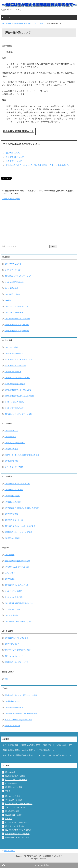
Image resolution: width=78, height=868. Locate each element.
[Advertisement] (20, 222)
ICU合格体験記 (11, 783)
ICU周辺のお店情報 (12, 538)
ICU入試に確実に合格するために (17, 378)
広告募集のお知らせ (12, 726)
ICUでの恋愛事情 (11, 615)
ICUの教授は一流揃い (13, 294)
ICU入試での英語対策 (13, 372)
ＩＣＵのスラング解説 (13, 591)
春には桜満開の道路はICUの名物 (17, 561)
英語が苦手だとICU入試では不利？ (18, 650)
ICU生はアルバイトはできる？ (16, 638)
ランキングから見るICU (14, 597)
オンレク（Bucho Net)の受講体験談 (18, 720)
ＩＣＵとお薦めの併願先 (14, 402)
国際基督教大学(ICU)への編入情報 (18, 390)
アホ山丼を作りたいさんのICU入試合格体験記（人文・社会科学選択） (38, 165)
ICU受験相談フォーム (13, 701)
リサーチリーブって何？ (14, 467)
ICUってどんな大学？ (13, 264)
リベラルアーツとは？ (13, 270)
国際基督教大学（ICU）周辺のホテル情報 (21, 695)
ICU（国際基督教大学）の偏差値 (17, 319)
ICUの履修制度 (10, 437)
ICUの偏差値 (10, 772)
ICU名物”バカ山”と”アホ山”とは (17, 567)
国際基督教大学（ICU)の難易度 (17, 325)
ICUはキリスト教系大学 (14, 313)
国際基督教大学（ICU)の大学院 (17, 331)
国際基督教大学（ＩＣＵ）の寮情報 (18, 532)
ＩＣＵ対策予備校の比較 (14, 408)
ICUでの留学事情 (11, 461)
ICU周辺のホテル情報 (14, 787)
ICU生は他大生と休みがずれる (16, 585)
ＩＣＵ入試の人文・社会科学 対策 (18, 360)
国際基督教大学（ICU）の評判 (16, 662)
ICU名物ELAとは (11, 449)
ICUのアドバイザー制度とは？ (16, 306)
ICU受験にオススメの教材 (15, 776)
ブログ (8, 791)
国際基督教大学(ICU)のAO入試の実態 (19, 396)
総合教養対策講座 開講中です (18, 131)
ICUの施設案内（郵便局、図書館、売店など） (22, 508)
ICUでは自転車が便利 (13, 502)
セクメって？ (10, 573)
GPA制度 (8, 300)
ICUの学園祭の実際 (12, 496)
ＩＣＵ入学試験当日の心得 (15, 384)
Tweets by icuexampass (11, 199)
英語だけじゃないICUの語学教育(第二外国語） (23, 455)
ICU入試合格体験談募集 (14, 707)
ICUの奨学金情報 (11, 514)
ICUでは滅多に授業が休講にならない (19, 621)
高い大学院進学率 (11, 288)
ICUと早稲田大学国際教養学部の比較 (19, 603)
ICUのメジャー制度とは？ (15, 443)
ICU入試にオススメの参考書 (16, 780)
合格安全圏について (15, 157)
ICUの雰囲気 (9, 579)
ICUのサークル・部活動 (14, 490)
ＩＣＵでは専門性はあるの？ (16, 282)
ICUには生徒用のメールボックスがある (20, 526)
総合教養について (14, 161)
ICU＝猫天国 (9, 555)
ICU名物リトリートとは (14, 520)
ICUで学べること (13, 153)
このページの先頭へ (41, 865)
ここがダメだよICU (12, 609)
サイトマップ (9, 851)
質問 (6, 679)
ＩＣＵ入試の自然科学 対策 (15, 366)
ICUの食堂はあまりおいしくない (17, 484)
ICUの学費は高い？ (12, 644)
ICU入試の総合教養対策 (14, 353)
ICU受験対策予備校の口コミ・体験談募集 (21, 714)
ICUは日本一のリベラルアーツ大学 (18, 276)
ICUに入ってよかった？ (14, 656)
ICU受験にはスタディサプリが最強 (18, 414)
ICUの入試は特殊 (11, 347)
